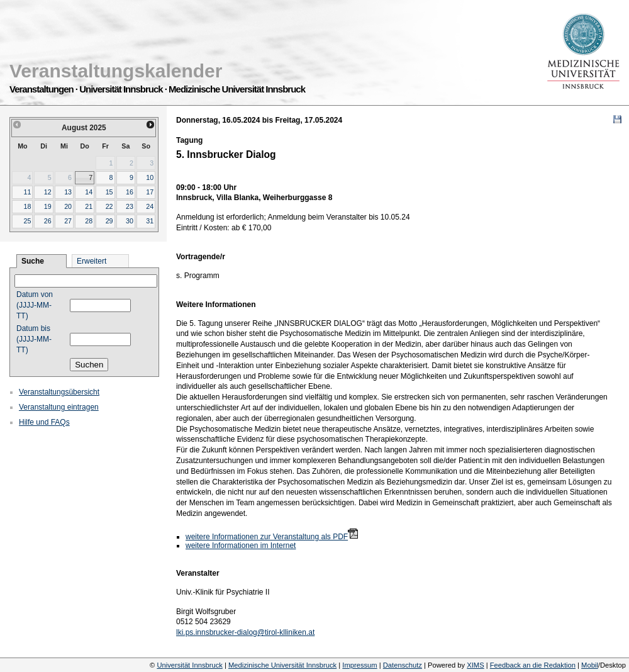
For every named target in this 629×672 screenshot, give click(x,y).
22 (109, 206)
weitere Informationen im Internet (241, 546)
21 (89, 206)
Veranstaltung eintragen (59, 407)
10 (150, 177)
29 (109, 221)
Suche (33, 261)
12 (48, 192)
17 (150, 192)
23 (130, 206)
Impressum (359, 665)
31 (150, 221)
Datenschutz (403, 665)
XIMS (475, 665)
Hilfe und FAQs (44, 422)
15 (109, 192)
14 (89, 192)
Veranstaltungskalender (116, 71)
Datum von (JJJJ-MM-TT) (35, 305)
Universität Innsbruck (189, 665)
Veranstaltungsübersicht (59, 392)
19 (48, 206)
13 (68, 192)
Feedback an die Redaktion (533, 665)
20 (68, 206)
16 (130, 192)
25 (27, 221)
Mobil (590, 665)
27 (68, 221)
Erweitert (92, 261)
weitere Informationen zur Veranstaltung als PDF (267, 537)
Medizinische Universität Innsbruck (282, 665)
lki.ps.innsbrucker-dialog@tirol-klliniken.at (245, 632)
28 (89, 221)
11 (27, 192)
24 (150, 206)
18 (27, 206)
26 (48, 221)
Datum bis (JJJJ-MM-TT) (34, 339)
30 (130, 221)
